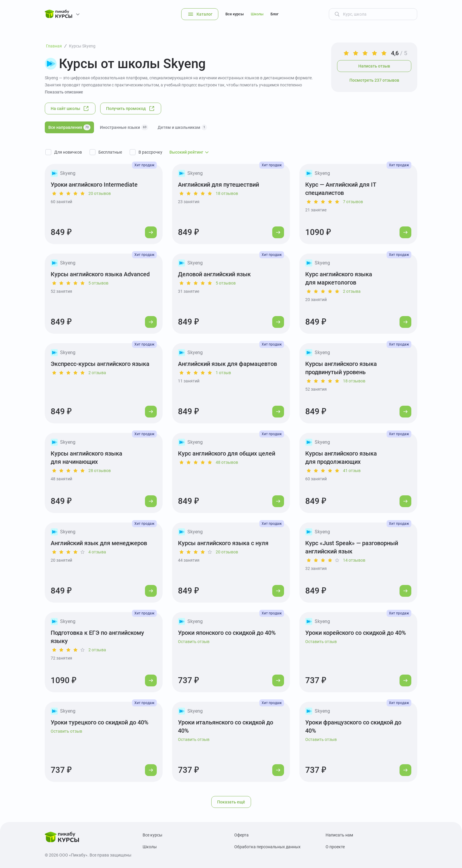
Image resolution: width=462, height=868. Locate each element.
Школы (257, 14)
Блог (274, 14)
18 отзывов (227, 193)
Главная (54, 46)
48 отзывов (227, 462)
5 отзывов (98, 283)
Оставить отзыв (194, 642)
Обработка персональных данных (267, 847)
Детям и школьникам (182, 127)
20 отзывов (100, 193)
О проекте (335, 847)
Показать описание (64, 92)
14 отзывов (354, 560)
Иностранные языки (124, 127)
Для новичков (68, 152)
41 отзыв (352, 471)
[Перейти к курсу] (151, 232)
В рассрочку (150, 152)
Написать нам (339, 835)
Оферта (241, 835)
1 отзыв (223, 373)
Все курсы (235, 14)
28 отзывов (100, 471)
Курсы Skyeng (82, 46)
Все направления (69, 127)
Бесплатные (110, 152)
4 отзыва (97, 552)
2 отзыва (352, 291)
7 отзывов (353, 202)
